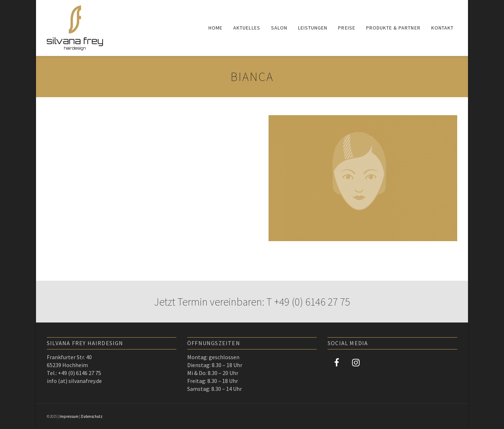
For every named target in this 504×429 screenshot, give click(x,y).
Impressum (69, 416)
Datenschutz (92, 416)
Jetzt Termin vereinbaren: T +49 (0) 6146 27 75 (252, 302)
